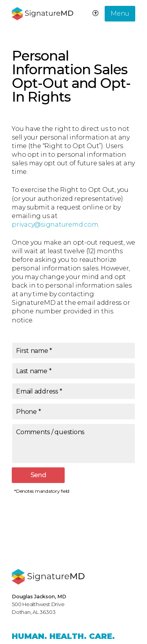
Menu (120, 13)
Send (38, 475)
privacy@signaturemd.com (55, 225)
